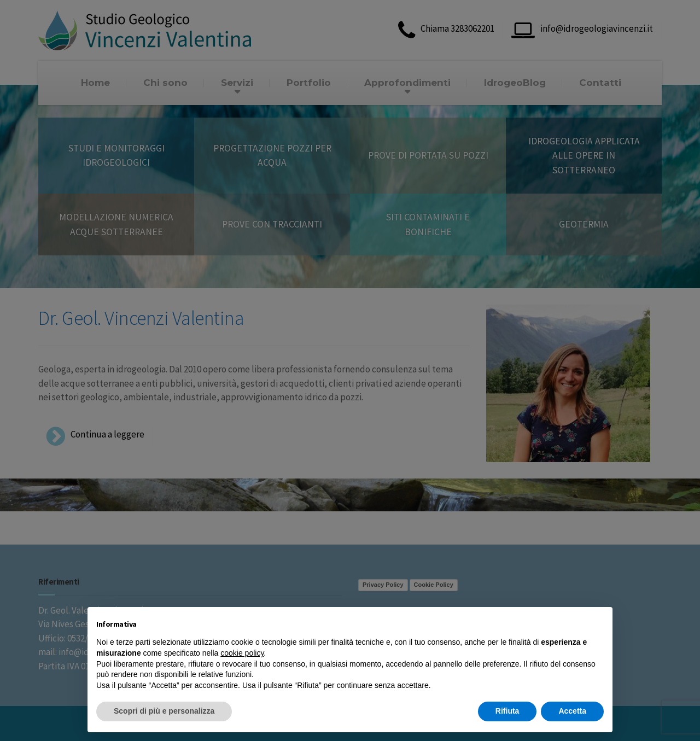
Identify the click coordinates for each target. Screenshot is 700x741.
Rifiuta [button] (507, 711)
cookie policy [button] (242, 653)
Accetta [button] (572, 711)
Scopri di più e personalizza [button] (164, 711)
